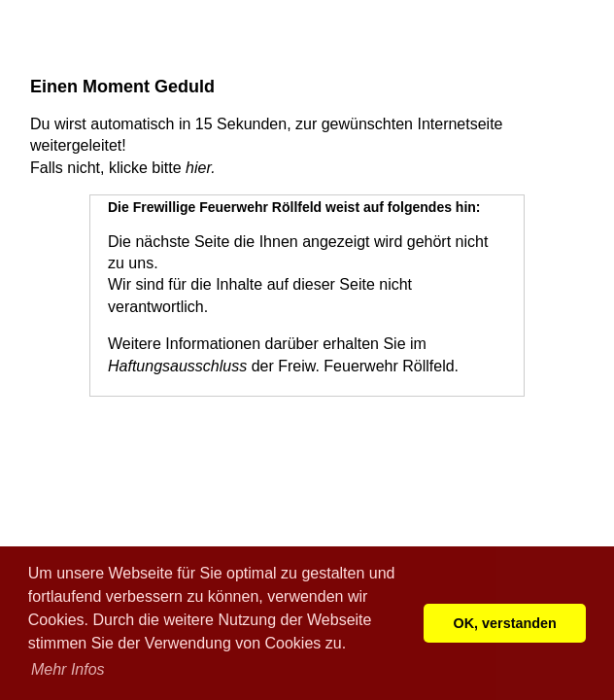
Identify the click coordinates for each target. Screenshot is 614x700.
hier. (201, 168)
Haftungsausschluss (177, 366)
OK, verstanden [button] (505, 623)
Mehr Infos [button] (68, 669)
